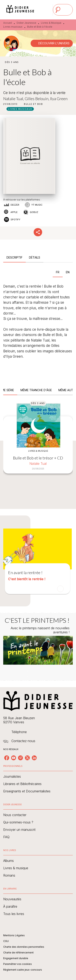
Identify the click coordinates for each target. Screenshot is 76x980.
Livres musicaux (13, 27)
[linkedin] (34, 758)
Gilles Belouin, (37, 99)
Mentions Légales (14, 935)
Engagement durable (16, 958)
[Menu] (63, 10)
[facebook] (7, 758)
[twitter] (27, 758)
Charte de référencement (18, 953)
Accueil (8, 23)
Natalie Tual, (14, 99)
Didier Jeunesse (26, 23)
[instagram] (20, 758)
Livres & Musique (51, 23)
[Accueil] (20, 10)
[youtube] (14, 758)
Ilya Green (59, 99)
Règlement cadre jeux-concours (23, 970)
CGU (6, 941)
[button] (52, 43)
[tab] (14, 258)
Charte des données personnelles (24, 947)
